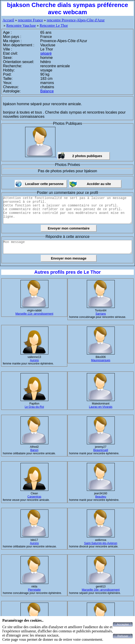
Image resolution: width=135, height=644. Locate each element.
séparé (46, 53)
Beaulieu (101, 497)
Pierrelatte (34, 590)
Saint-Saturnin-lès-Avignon (101, 543)
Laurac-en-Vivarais (101, 407)
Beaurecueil (101, 450)
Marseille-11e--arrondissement (34, 314)
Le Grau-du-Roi (34, 407)
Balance (47, 91)
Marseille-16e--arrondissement (101, 590)
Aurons (34, 360)
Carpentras (34, 497)
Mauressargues (101, 360)
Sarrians (101, 314)
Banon (34, 450)
